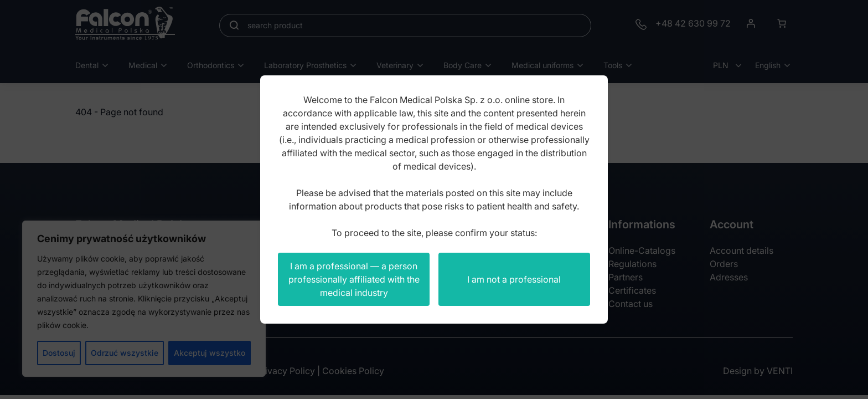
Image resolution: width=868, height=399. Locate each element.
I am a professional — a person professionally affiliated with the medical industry (354, 279)
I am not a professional (514, 279)
